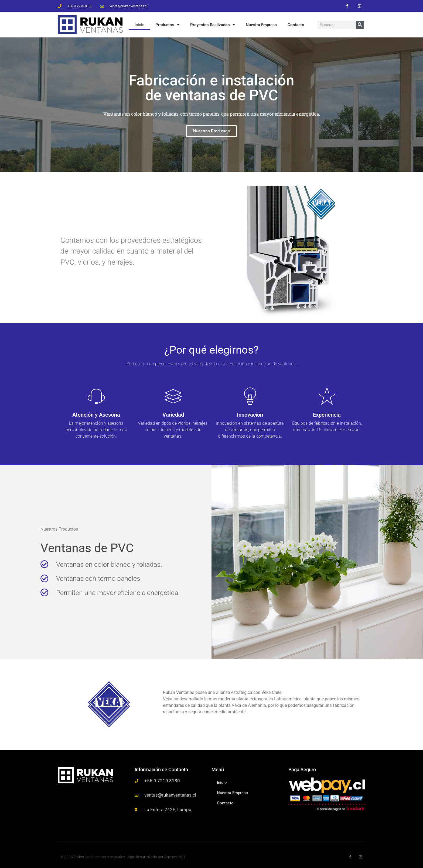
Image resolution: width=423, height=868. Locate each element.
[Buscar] (360, 24)
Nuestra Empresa (261, 24)
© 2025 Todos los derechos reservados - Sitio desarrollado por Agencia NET (123, 856)
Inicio (140, 24)
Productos (167, 24)
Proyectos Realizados (213, 24)
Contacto (296, 24)
